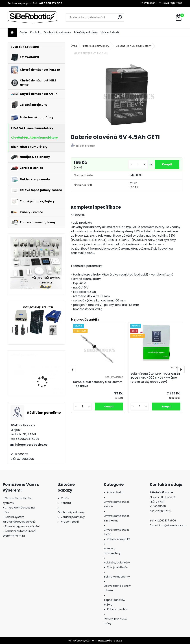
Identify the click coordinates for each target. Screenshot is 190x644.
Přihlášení (150, 3)
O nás (23, 32)
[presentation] (73, 370)
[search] (120, 17)
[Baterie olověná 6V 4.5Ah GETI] (127, 94)
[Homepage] (12, 33)
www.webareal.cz (110, 641)
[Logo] (32, 17)
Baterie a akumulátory (96, 46)
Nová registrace (172, 3)
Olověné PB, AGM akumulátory (133, 46)
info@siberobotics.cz (31, 445)
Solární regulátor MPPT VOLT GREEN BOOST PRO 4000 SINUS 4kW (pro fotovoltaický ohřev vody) (46, 375)
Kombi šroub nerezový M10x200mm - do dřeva (98, 384)
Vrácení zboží (110, 32)
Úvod (74, 46)
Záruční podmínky (86, 32)
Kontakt (35, 32)
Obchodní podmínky (57, 32)
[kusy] (138, 164)
